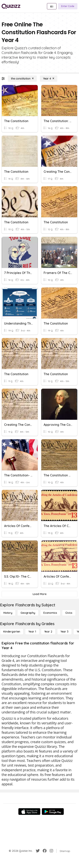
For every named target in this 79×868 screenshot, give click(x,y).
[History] (8, 613)
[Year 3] (64, 632)
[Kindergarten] (12, 632)
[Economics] (50, 613)
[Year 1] (32, 632)
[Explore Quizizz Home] (11, 6)
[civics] (69, 613)
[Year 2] (48, 632)
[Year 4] (49, 79)
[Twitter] (38, 851)
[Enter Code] (68, 6)
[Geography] (28, 613)
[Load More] (39, 594)
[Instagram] (51, 851)
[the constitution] (22, 79)
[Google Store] (53, 812)
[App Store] (29, 812)
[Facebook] (45, 851)
